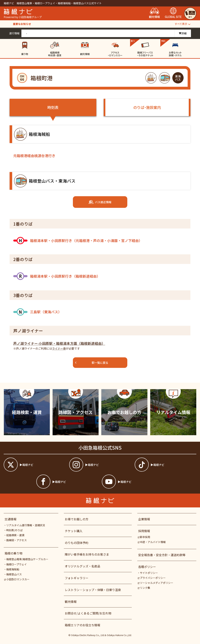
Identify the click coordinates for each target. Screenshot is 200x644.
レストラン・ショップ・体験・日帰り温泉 (93, 590)
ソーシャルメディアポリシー (156, 583)
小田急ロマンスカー (17, 579)
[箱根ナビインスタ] (100, 465)
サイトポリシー (149, 573)
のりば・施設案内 (147, 107)
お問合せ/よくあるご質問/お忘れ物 (88, 613)
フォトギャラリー (77, 578)
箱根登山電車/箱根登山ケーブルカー (27, 559)
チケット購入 (74, 531)
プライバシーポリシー (152, 578)
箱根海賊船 (13, 569)
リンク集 (144, 588)
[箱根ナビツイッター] (35, 465)
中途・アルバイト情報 (152, 542)
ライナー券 (59, 348)
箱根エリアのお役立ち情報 (82, 625)
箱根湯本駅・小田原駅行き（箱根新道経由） (57, 276)
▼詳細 (183, 33)
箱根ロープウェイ (17, 564)
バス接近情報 (100, 202)
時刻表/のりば (14, 530)
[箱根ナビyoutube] (133, 482)
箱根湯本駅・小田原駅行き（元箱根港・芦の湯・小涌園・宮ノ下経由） (78, 241)
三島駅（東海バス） (37, 312)
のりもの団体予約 (77, 543)
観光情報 (71, 602)
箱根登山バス (14, 574)
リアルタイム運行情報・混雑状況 (26, 525)
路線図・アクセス (17, 540)
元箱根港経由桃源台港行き (34, 156)
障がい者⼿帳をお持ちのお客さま (87, 554)
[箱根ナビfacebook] (67, 482)
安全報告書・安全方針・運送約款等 (162, 555)
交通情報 (11, 519)
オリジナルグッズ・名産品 (82, 566)
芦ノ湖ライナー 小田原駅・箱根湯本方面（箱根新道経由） (59, 343)
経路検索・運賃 (15, 535)
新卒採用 (144, 537)
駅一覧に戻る (92, 363)
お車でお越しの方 (77, 519)
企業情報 (144, 519)
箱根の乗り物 (13, 553)
